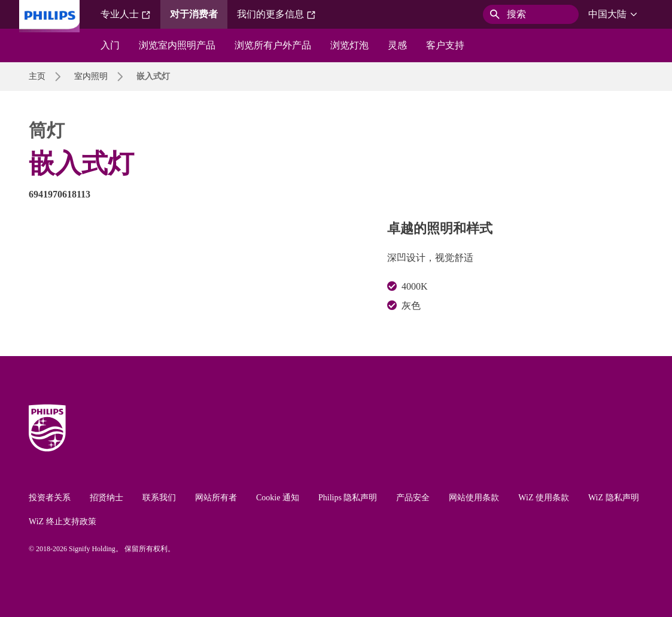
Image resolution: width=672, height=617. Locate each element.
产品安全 (413, 498)
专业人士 (126, 14)
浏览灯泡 (349, 45)
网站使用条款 (474, 498)
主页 (37, 76)
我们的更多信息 (276, 14)
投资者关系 (50, 498)
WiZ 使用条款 (544, 498)
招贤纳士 (107, 498)
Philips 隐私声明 (348, 498)
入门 (110, 45)
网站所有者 (216, 498)
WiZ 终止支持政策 (63, 522)
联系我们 (159, 498)
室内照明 (91, 76)
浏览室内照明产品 (177, 45)
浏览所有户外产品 (273, 45)
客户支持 (445, 45)
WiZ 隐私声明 (614, 498)
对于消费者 (194, 14)
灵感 (397, 45)
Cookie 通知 (278, 498)
